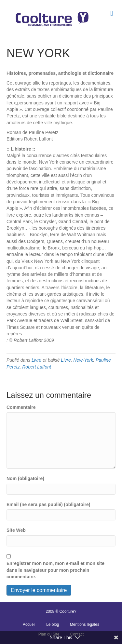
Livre (36, 360)
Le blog (53, 624)
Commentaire (21, 407)
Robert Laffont (37, 367)
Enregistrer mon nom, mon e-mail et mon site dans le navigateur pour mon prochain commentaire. (55, 570)
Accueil (29, 624)
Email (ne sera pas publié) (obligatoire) (48, 504)
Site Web (16, 530)
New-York (83, 360)
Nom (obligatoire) (25, 478)
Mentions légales (85, 624)
